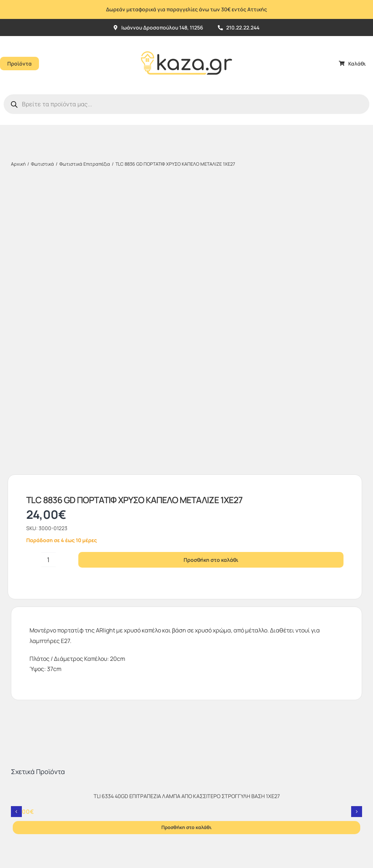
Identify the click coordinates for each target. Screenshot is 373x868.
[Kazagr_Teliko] (186, 39)
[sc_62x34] (204, 724)
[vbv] (205, 711)
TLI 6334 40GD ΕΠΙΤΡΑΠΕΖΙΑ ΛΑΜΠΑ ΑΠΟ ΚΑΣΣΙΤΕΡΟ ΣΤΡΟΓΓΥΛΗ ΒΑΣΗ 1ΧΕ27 (187, 515)
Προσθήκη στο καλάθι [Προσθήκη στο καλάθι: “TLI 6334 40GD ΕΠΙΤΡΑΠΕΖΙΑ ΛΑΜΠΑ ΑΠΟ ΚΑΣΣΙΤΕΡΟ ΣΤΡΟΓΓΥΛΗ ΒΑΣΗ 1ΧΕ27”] (186, 547)
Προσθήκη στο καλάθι (211, 279)
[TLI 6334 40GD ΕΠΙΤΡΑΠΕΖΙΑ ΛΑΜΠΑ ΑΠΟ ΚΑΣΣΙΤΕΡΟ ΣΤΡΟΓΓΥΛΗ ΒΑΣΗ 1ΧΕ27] (186, 508)
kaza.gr (56, 801)
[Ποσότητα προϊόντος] (48, 279)
